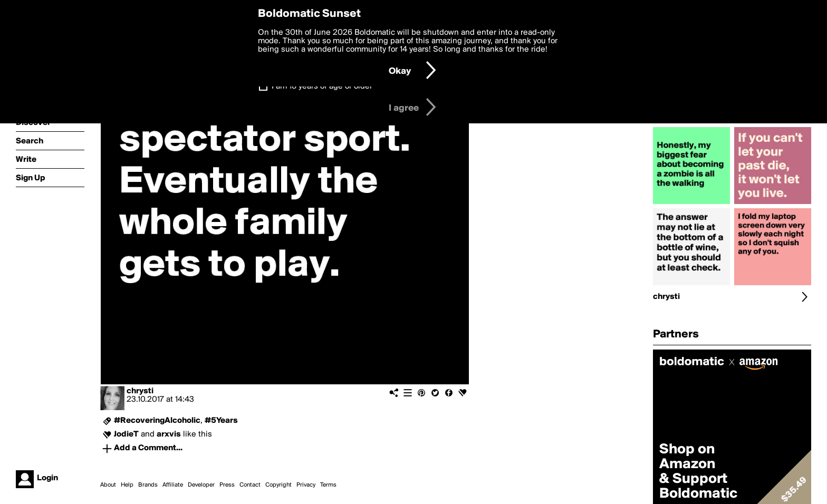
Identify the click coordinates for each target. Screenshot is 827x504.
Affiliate (173, 485)
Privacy (306, 485)
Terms (328, 485)
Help (127, 485)
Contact (250, 485)
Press (227, 485)
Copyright (278, 485)
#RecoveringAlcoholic (157, 421)
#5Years (221, 421)
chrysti (140, 391)
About (108, 485)
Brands (148, 485)
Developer (201, 485)
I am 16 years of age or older (322, 86)
